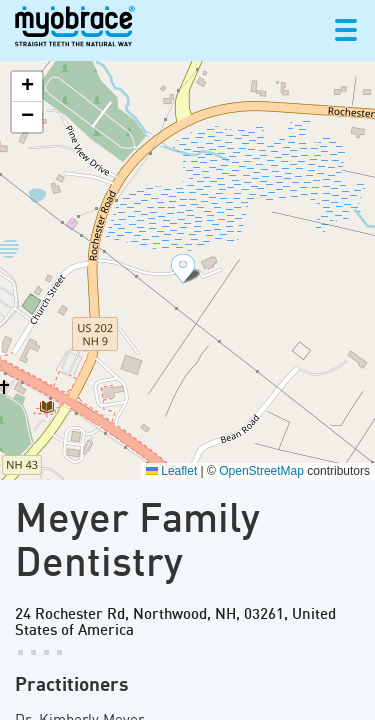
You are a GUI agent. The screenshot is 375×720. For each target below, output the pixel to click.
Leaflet (171, 471)
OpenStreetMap (261, 471)
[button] (187, 270)
